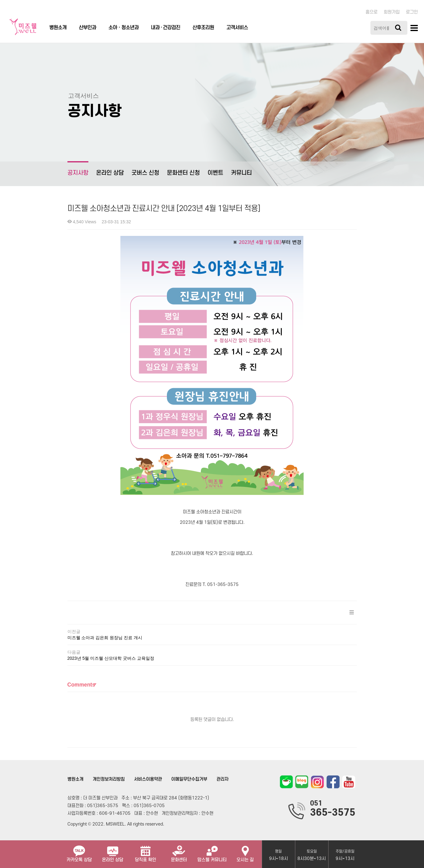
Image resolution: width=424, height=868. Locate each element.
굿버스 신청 (145, 173)
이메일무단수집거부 (189, 779)
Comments (81, 685)
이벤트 (215, 173)
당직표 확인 (145, 851)
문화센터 (179, 851)
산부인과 (87, 28)
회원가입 (392, 12)
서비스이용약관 (148, 779)
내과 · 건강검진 (166, 28)
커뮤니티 (241, 173)
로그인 (412, 12)
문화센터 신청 (183, 173)
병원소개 (58, 28)
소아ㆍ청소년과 (123, 28)
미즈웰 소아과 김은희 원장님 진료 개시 (105, 638)
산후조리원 (203, 28)
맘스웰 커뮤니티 (212, 851)
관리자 (222, 779)
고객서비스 (237, 28)
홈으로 (372, 12)
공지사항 (78, 169)
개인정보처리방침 (109, 779)
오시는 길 (245, 851)
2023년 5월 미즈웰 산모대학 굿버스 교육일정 (111, 658)
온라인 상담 (110, 173)
